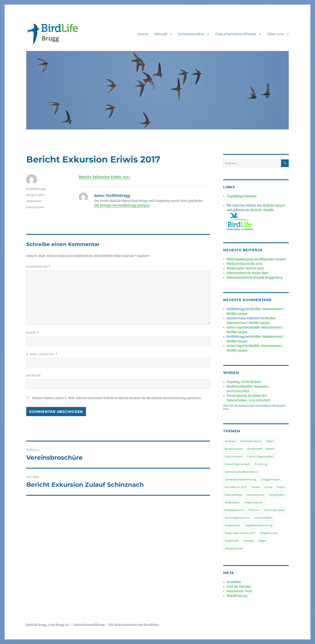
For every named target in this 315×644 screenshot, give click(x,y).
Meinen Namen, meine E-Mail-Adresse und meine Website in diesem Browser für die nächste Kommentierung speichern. (117, 398)
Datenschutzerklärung (89, 625)
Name (33, 333)
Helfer (256, 487)
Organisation (254, 502)
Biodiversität (234, 449)
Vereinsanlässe (274, 510)
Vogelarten (233, 525)
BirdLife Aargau (274, 205)
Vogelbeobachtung (259, 525)
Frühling (261, 464)
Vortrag (248, 541)
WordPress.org (237, 596)
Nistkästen (232, 502)
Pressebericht (234, 510)
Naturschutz (255, 495)
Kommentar (38, 267)
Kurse (269, 487)
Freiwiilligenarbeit (260, 456)
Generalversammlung (240, 479)
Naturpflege (233, 495)
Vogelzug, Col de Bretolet (244, 382)
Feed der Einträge (239, 587)
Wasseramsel (234, 548)
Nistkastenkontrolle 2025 (244, 264)
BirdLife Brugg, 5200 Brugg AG (48, 625)
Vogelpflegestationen (242, 196)
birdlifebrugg (36, 189)
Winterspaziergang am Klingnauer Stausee (256, 259)
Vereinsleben (263, 518)
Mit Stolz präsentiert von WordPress (134, 625)
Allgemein (34, 201)
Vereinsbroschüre (237, 518)
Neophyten (277, 495)
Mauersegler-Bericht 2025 (245, 268)
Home (143, 34)
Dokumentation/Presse (236, 34)
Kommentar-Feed (239, 591)
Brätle (270, 449)
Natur (281, 487)
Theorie (254, 510)
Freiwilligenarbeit (237, 464)
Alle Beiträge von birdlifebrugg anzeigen (122, 205)
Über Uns (276, 34)
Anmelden (234, 582)
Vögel (262, 541)
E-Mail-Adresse (42, 354)
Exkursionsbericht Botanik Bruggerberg (255, 278)
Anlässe (230, 441)
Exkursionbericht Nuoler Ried (247, 273)
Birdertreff (255, 449)
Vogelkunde (269, 533)
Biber (270, 441)
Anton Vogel (235, 327)
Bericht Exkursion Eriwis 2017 (104, 177)
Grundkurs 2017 (236, 487)
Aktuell (161, 34)
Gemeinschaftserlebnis (241, 472)
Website (34, 375)
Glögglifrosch (270, 479)
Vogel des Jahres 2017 (240, 533)
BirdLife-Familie (262, 210)
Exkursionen (35, 207)
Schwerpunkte (191, 34)
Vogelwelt (232, 541)
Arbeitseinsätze (251, 441)
